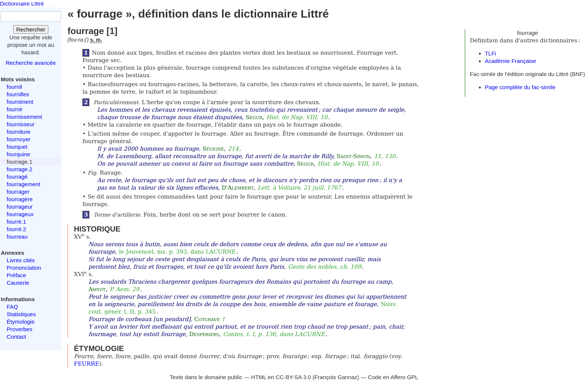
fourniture (19, 132)
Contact (16, 337)
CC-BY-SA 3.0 (293, 377)
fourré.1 (16, 222)
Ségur (254, 117)
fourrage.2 (19, 169)
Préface (16, 275)
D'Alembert (238, 188)
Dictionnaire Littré (22, 4)
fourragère (20, 199)
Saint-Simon (353, 156)
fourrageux (20, 214)
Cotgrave (207, 319)
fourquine (19, 154)
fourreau (17, 237)
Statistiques (21, 314)
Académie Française (511, 61)
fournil (14, 87)
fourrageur (20, 207)
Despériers (204, 334)
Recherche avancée (31, 63)
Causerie (18, 283)
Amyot (97, 289)
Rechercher (31, 29)
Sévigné (213, 149)
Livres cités (21, 260)
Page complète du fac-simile (520, 87)
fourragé (17, 177)
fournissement (24, 117)
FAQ (12, 307)
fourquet (17, 147)
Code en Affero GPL (393, 377)
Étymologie (21, 322)
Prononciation (24, 268)
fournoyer (19, 139)
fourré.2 (16, 229)
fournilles (18, 94)
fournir (15, 109)
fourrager (18, 192)
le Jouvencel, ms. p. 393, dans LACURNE (177, 252)
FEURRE (87, 364)
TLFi (490, 53)
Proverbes (19, 329)
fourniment (20, 102)
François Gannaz (336, 377)
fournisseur (21, 124)
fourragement (23, 184)
